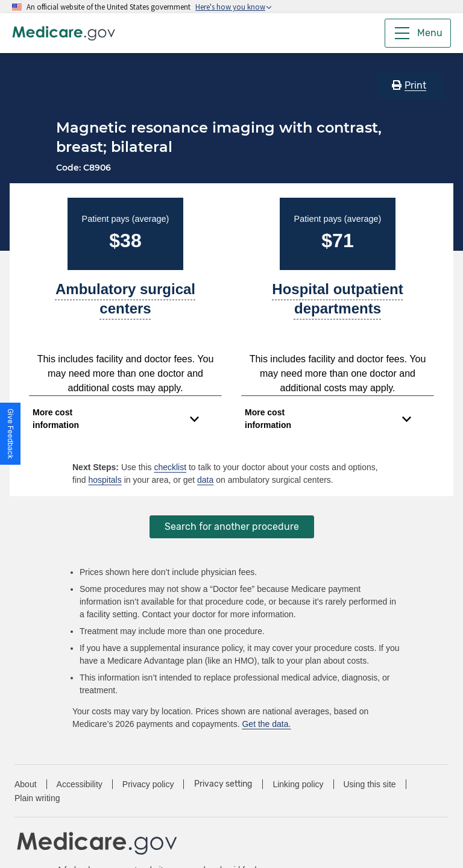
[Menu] (418, 33)
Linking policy (298, 784)
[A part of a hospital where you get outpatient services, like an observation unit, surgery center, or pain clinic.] (338, 304)
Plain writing (37, 798)
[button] (11, 434)
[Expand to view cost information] (116, 419)
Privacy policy (148, 784)
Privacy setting (223, 784)
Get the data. (266, 724)
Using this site (370, 784)
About (26, 784)
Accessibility (80, 784)
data (205, 480)
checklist (170, 467)
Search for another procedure (232, 527)
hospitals (105, 480)
